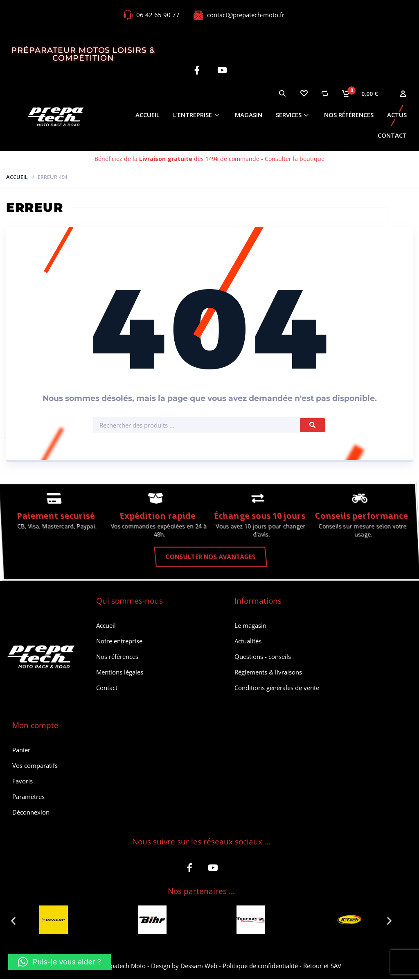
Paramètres (28, 797)
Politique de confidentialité (260, 966)
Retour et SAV (322, 966)
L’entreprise (193, 115)
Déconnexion (31, 813)
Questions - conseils (263, 657)
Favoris (23, 782)
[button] (13, 922)
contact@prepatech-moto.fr (246, 15)
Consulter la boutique (295, 159)
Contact (392, 135)
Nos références (349, 115)
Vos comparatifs (35, 766)
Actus (397, 115)
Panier (21, 751)
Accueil (148, 115)
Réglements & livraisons (268, 673)
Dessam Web (199, 966)
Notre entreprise (119, 642)
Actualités (248, 642)
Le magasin (250, 626)
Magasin (249, 115)
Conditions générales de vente (277, 688)
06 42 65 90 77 (158, 15)
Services (289, 115)
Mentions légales (120, 673)
